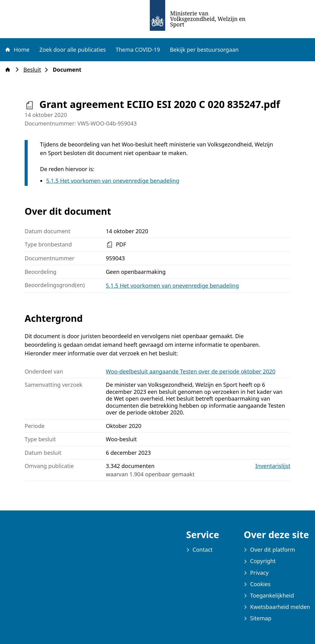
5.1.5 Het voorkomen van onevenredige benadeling (113, 181)
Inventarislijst (273, 466)
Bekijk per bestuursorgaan (204, 50)
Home (17, 50)
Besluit (34, 70)
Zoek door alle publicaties (73, 50)
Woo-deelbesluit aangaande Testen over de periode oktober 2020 (191, 371)
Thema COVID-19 (138, 50)
